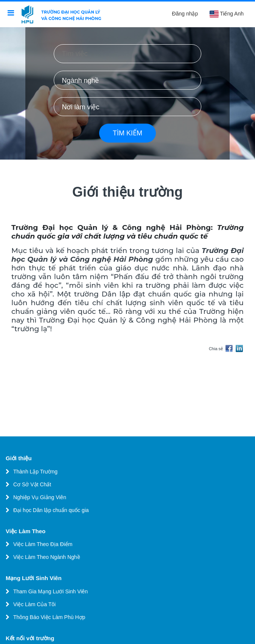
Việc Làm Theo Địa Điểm (43, 544)
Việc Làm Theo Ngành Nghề (47, 557)
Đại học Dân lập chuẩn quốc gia (51, 510)
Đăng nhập (185, 14)
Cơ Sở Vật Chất (32, 484)
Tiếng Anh (226, 14)
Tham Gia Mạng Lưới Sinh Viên (51, 591)
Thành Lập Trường (35, 472)
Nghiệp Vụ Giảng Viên (40, 497)
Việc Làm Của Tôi (34, 604)
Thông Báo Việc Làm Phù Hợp (49, 617)
